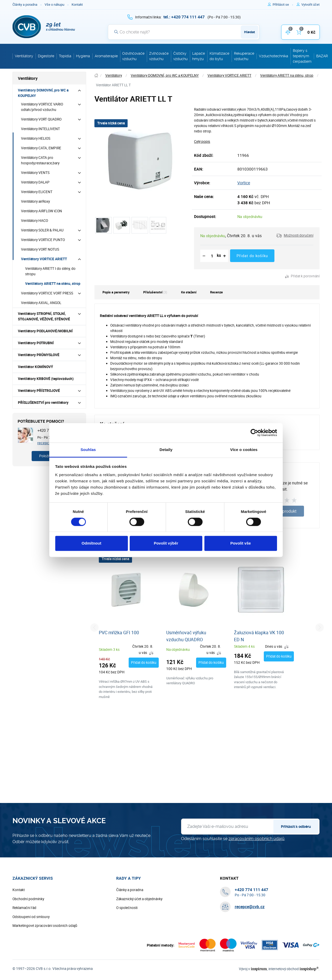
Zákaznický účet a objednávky (139, 899)
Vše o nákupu (54, 5)
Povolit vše (241, 543)
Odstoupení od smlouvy (31, 917)
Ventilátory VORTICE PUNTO (43, 240)
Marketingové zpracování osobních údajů (45, 926)
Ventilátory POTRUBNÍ (36, 343)
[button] (295, 236)
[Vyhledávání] (184, 32)
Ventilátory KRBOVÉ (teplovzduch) (46, 379)
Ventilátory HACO (34, 221)
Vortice (244, 183)
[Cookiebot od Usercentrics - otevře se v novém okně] (254, 433)
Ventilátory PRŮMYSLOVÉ (39, 355)
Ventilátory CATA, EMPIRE (41, 148)
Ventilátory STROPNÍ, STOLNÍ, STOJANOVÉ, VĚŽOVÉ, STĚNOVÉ (44, 316)
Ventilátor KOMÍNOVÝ (35, 367)
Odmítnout (92, 543)
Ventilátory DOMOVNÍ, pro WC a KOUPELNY (43, 93)
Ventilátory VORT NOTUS (40, 249)
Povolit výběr (166, 543)
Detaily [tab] (166, 450)
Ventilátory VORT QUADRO (41, 119)
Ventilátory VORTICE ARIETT (44, 259)
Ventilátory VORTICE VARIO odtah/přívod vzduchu (42, 107)
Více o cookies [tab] (244, 450)
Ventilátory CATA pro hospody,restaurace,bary (40, 160)
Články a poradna (25, 5)
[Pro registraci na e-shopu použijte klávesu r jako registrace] (310, 5)
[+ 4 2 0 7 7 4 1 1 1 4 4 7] (184, 17)
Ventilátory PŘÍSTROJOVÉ (39, 391)
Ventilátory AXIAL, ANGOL (41, 303)
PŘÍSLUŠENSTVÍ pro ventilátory (43, 403)
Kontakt (77, 5)
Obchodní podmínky (28, 899)
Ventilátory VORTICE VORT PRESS (47, 293)
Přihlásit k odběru (296, 827)
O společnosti (127, 908)
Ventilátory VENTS (35, 173)
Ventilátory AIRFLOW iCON (41, 211)
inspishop (309, 969)
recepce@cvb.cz (250, 907)
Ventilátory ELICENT (37, 192)
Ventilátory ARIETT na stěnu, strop (53, 284)
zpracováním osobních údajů (257, 839)
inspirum (259, 969)
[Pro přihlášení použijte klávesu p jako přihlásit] (283, 5)
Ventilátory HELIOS (36, 138)
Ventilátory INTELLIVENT (40, 129)
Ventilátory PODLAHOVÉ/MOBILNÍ (45, 331)
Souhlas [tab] (88, 450)
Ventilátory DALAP (35, 182)
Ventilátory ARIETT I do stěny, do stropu (50, 271)
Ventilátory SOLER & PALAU (42, 230)
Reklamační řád (24, 908)
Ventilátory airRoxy (35, 201)
